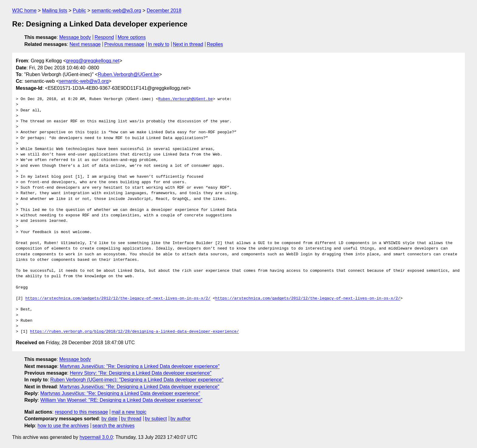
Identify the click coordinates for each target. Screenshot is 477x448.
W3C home (24, 10)
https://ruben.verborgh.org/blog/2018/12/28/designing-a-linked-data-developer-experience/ (134, 332)
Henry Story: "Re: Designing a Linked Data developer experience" (141, 373)
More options (132, 37)
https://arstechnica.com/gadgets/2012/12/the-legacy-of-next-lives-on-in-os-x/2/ (118, 299)
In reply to (158, 44)
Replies (215, 44)
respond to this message (81, 412)
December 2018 (164, 10)
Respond (104, 37)
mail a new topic (129, 412)
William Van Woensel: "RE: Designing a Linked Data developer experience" (121, 400)
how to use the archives (63, 426)
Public (79, 10)
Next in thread (188, 44)
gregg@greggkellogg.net (93, 61)
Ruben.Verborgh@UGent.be (128, 74)
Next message (85, 44)
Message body (75, 37)
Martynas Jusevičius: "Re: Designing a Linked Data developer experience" (140, 366)
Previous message (124, 44)
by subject (156, 419)
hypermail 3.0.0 (96, 437)
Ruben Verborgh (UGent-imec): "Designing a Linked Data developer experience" (137, 380)
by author (181, 419)
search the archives (114, 426)
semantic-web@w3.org (116, 10)
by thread (131, 419)
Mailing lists (55, 10)
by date (109, 419)
